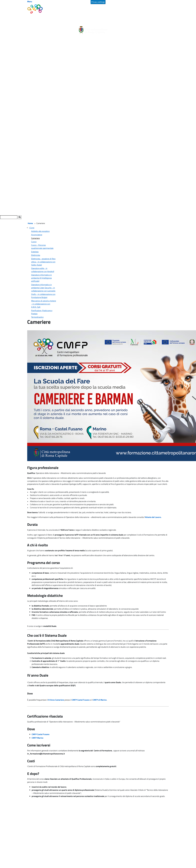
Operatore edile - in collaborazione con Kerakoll (43, 270)
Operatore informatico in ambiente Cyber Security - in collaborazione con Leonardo (43, 288)
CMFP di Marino (100, 700)
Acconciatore (37, 235)
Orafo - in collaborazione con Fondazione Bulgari (43, 296)
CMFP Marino (37, 738)
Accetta (160, 4)
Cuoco (34, 242)
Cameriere (35, 238)
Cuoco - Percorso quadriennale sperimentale (42, 247)
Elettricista (36, 255)
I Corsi (32, 228)
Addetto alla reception (40, 231)
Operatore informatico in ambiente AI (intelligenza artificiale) (41, 278)
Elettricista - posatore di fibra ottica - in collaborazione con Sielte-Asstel (43, 262)
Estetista (35, 252)
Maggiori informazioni (60, 5)
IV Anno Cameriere (56, 700)
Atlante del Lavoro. (153, 517)
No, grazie (170, 4)
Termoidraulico (37, 317)
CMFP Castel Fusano (80, 700)
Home (30, 223)
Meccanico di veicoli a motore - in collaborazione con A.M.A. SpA (44, 304)
